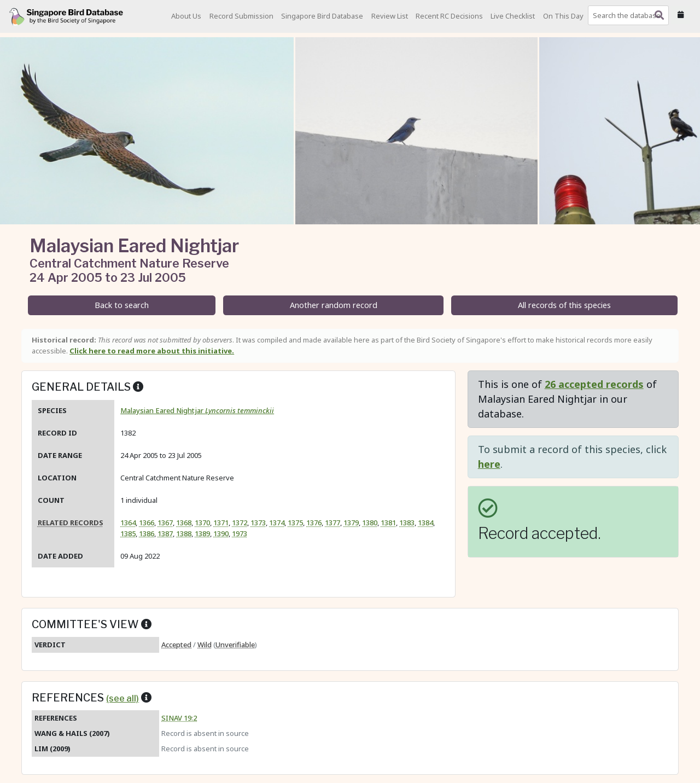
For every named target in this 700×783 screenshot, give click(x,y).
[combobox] (631, 15)
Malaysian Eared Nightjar (197, 410)
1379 (351, 523)
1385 (128, 533)
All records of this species (564, 305)
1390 (221, 533)
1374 (277, 523)
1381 (388, 523)
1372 (240, 523)
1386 (147, 533)
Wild (205, 645)
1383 (407, 523)
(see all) (122, 698)
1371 (221, 523)
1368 (184, 523)
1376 (314, 523)
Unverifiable (235, 645)
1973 (240, 533)
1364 (128, 523)
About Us (186, 16)
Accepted (176, 645)
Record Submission (241, 16)
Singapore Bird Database (322, 16)
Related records (71, 523)
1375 (295, 523)
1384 (425, 523)
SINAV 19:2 (179, 718)
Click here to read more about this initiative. (152, 351)
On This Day (563, 16)
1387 (165, 533)
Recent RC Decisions (449, 16)
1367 (165, 523)
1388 (184, 533)
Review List (390, 16)
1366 (147, 523)
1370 (202, 523)
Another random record (334, 305)
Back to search (122, 305)
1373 (258, 523)
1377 (332, 523)
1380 (370, 523)
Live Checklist (513, 16)
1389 (202, 533)
